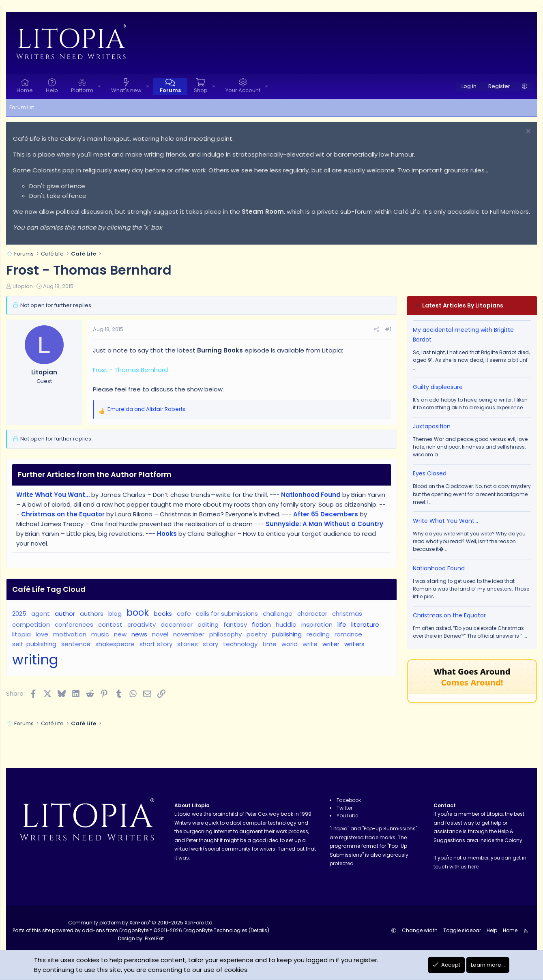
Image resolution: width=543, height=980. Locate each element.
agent (41, 614)
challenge (278, 614)
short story (156, 644)
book (138, 612)
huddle (286, 624)
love (42, 634)
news (139, 634)
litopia (21, 634)
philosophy (225, 634)
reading (318, 634)
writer (331, 644)
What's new (126, 90)
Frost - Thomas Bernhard (130, 370)
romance (348, 634)
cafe (184, 614)
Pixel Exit (154, 938)
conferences (74, 624)
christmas (347, 614)
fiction (261, 624)
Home (25, 90)
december (177, 624)
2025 (19, 614)
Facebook (349, 800)
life (342, 624)
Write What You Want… (445, 521)
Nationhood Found (439, 568)
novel (160, 634)
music (100, 634)
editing (208, 624)
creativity (142, 624)
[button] (99, 87)
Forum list (22, 107)
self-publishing (34, 644)
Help (52, 90)
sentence (76, 644)
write (310, 644)
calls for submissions (227, 614)
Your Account (243, 90)
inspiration (317, 624)
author (65, 614)
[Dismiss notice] (527, 132)
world (290, 644)
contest (110, 624)
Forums (170, 90)
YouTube (347, 816)
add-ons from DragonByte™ (117, 930)
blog (115, 614)
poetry (257, 634)
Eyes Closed (430, 473)
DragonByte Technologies (215, 930)
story (210, 644)
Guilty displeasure (438, 387)
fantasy (235, 624)
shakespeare (115, 644)
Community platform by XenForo (141, 923)
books (163, 614)
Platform (82, 90)
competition (31, 624)
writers (354, 644)
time (269, 644)
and (146, 409)
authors (92, 614)
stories (188, 644)
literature (365, 624)
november (189, 634)
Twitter (344, 808)
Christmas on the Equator (449, 615)
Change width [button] (420, 930)
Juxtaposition (432, 426)
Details (259, 930)
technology (240, 644)
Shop (201, 90)
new (120, 634)
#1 (388, 329)
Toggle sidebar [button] (462, 930)
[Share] (377, 330)
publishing (287, 634)
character (312, 614)
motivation (70, 634)
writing (35, 660)
